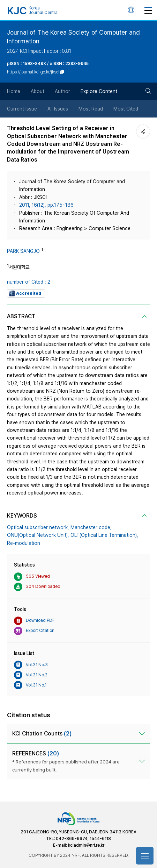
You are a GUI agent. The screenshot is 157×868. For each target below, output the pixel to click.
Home (14, 91)
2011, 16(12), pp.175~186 (46, 205)
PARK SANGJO (23, 251)
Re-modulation (24, 543)
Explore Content (99, 91)
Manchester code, (91, 527)
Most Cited (126, 109)
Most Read (91, 109)
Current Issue (22, 109)
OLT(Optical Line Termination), (104, 535)
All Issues (58, 109)
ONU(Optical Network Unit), (38, 535)
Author (62, 91)
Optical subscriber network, (38, 527)
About (38, 91)
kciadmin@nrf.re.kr (86, 845)
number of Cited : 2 (29, 282)
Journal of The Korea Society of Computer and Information (73, 37)
